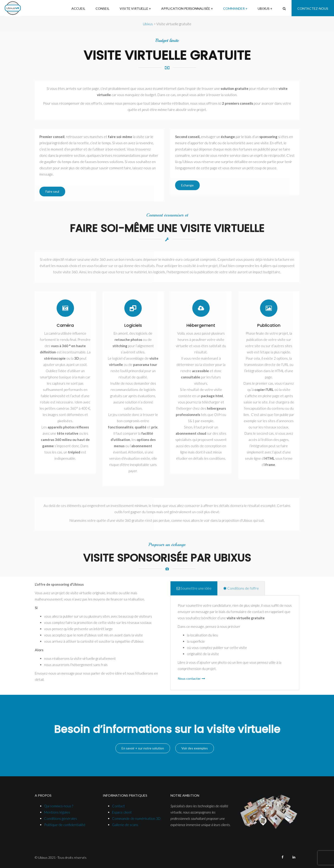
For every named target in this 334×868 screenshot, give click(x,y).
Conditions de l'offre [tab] (241, 588)
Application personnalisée (186, 8)
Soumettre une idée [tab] (194, 588)
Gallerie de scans (125, 825)
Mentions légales (57, 812)
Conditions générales (61, 818)
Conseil (103, 8)
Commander (234, 8)
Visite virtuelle (134, 8)
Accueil (78, 8)
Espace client (122, 812)
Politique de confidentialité (65, 825)
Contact (118, 806)
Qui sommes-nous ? (59, 806)
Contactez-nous (313, 8)
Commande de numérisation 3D (136, 818)
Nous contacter (189, 678)
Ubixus (264, 8)
